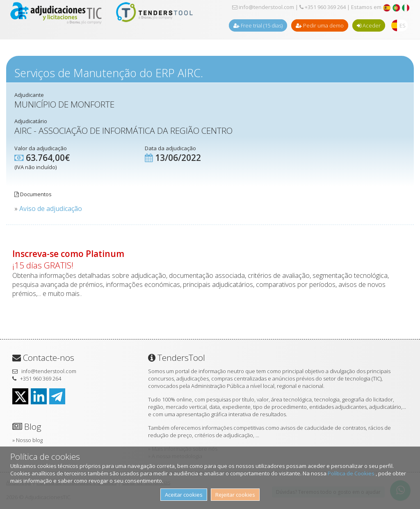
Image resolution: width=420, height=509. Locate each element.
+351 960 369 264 (323, 7)
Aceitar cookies (184, 495)
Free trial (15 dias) (258, 25)
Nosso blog (29, 440)
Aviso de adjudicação (51, 209)
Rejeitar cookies (235, 495)
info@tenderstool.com (263, 7)
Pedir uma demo (320, 25)
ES (403, 25)
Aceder (369, 25)
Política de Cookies (352, 473)
